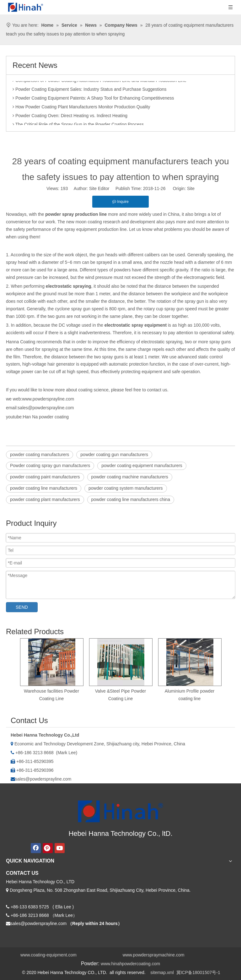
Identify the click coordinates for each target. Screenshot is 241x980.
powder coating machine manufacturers (130, 477)
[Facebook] (36, 848)
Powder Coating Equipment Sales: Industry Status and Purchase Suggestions (90, 90)
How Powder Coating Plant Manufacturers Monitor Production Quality (81, 108)
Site (191, 188)
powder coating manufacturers (40, 455)
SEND (22, 607)
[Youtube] (60, 848)
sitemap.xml (162, 972)
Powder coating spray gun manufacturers (50, 465)
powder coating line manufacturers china (131, 499)
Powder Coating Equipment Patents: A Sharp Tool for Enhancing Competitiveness (93, 99)
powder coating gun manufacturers (114, 455)
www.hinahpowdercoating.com (130, 964)
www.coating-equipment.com (48, 955)
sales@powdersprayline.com (43, 779)
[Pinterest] (48, 848)
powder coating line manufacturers (44, 488)
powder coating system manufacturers (126, 488)
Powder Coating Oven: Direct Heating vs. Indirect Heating (70, 117)
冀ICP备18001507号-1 (198, 972)
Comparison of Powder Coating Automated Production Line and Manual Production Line (99, 82)
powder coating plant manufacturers (45, 499)
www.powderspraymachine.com (154, 955)
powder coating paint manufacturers (45, 477)
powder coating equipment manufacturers (142, 465)
